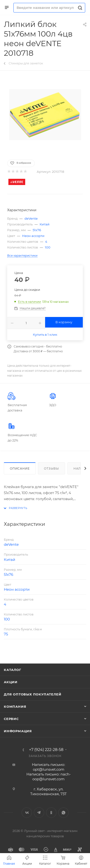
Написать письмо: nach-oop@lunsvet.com (49, 777)
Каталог (13, 670)
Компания (15, 707)
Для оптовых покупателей (33, 694)
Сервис (11, 719)
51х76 (37, 230)
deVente (31, 218)
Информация (18, 731)
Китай (45, 224)
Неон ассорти (33, 236)
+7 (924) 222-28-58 (46, 750)
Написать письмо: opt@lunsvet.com (48, 767)
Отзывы (51, 468)
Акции (11, 682)
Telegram (39, 813)
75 (6, 634)
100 (48, 247)
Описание (20, 468)
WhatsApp (63, 813)
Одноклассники (51, 813)
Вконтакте (27, 813)
